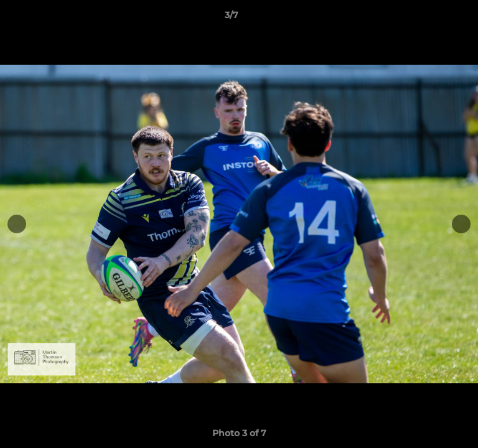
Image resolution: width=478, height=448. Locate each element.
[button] (433, 18)
